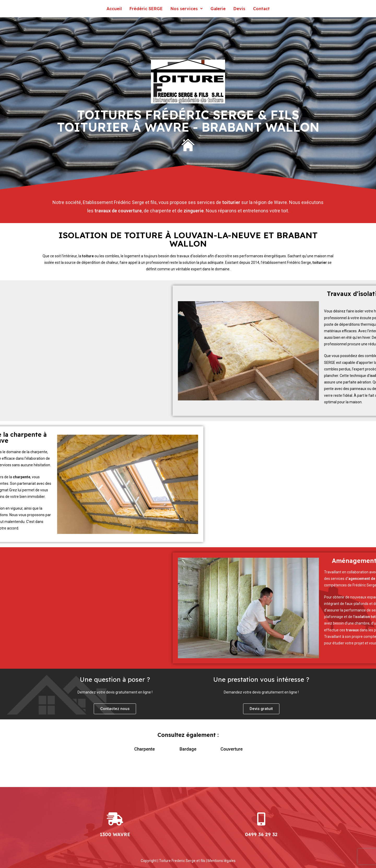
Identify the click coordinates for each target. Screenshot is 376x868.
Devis (239, 9)
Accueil (114, 9)
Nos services (187, 9)
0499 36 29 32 (261, 834)
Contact (261, 9)
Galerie (218, 9)
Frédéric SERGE (146, 9)
